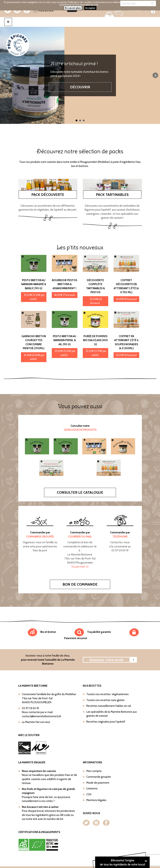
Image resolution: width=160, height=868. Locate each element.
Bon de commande (80, 584)
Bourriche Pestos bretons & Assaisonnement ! (65, 284)
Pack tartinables (112, 195)
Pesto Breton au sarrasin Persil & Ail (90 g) (65, 340)
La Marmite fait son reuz (36, 722)
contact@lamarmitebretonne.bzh (41, 716)
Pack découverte (48, 195)
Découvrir (80, 87)
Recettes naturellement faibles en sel (109, 706)
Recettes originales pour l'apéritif (106, 722)
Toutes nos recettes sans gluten (105, 700)
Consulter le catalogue (80, 492)
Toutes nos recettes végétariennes (108, 694)
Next (155, 75)
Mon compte (94, 771)
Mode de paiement (98, 783)
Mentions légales (96, 800)
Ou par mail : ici (80, 567)
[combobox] (138, 3)
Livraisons (92, 788)
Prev (5, 75)
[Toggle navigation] (8, 22)
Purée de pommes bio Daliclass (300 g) (95, 340)
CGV (89, 794)
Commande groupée (99, 777)
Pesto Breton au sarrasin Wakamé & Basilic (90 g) (34, 284)
